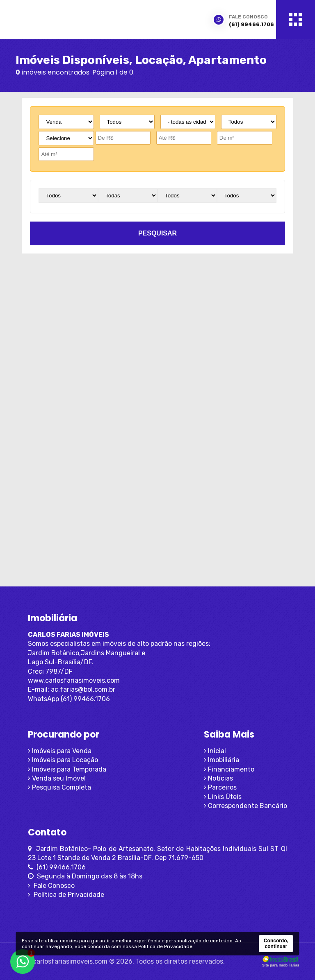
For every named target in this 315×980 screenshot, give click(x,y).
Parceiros (220, 787)
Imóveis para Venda (60, 751)
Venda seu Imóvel (57, 778)
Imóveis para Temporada (67, 769)
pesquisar (157, 233)
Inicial (215, 751)
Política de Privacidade (66, 895)
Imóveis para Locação (63, 760)
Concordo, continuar (276, 944)
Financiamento (229, 769)
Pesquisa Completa (59, 787)
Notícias (218, 778)
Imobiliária (221, 760)
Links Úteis (223, 797)
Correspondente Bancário (245, 806)
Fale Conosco (51, 886)
